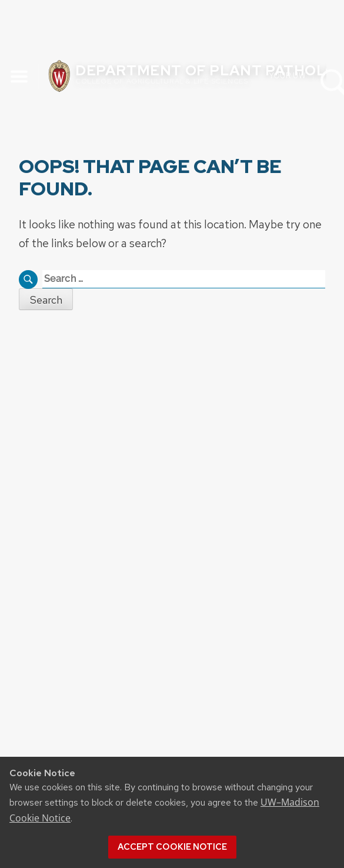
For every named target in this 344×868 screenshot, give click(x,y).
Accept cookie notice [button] (172, 847)
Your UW (287, 75)
